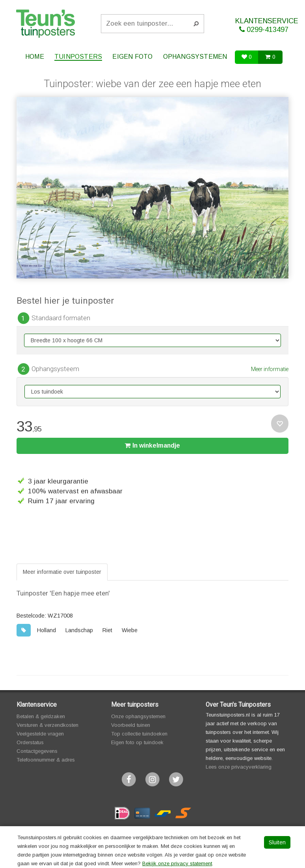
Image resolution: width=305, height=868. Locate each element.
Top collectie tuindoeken (139, 734)
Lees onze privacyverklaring (239, 767)
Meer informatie (270, 369)
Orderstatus (30, 742)
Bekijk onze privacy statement (177, 863)
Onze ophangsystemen (138, 716)
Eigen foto (132, 57)
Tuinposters (78, 57)
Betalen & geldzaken (41, 716)
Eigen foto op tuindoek (137, 742)
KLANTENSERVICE (267, 25)
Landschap (79, 630)
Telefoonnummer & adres (46, 760)
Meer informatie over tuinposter (62, 572)
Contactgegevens (37, 751)
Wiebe (130, 630)
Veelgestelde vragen (40, 734)
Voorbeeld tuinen (131, 725)
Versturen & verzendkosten (47, 725)
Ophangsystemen (195, 57)
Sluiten (277, 842)
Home (35, 57)
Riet (107, 630)
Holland (46, 630)
